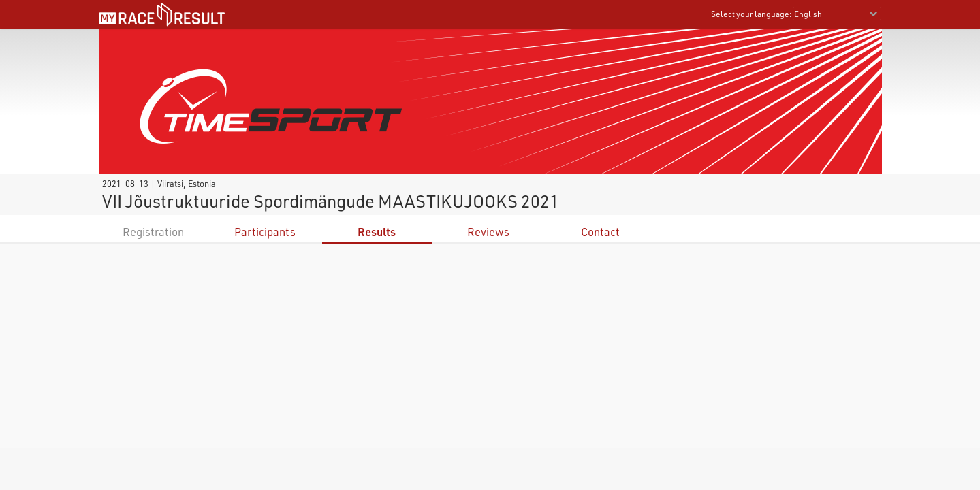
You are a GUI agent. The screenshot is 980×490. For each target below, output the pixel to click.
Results (377, 232)
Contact (600, 232)
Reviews (488, 232)
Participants (265, 232)
